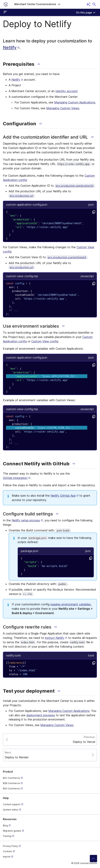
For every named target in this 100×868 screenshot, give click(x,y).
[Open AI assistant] (88, 4)
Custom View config (45, 341)
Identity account (67, 91)
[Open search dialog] (94, 4)
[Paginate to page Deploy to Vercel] (50, 740)
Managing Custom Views (63, 108)
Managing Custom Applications (75, 102)
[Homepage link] (6, 4)
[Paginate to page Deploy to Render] (50, 755)
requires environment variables (71, 604)
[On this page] (86, 12)
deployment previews (41, 715)
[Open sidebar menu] (6, 12)
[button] (37, 4)
